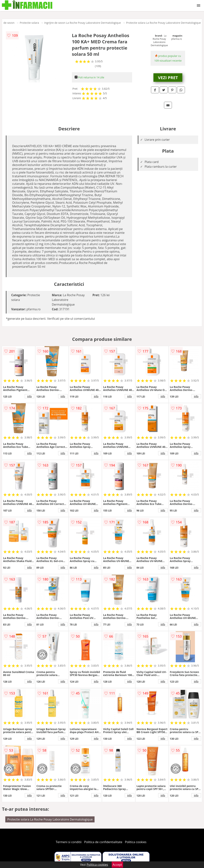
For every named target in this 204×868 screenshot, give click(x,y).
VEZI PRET (168, 77)
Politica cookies (136, 842)
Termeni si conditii (69, 842)
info (29, 396)
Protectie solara (29, 23)
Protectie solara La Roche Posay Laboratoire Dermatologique (163, 23)
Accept (117, 865)
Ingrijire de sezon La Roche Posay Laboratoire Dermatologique (83, 23)
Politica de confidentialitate (103, 842)
